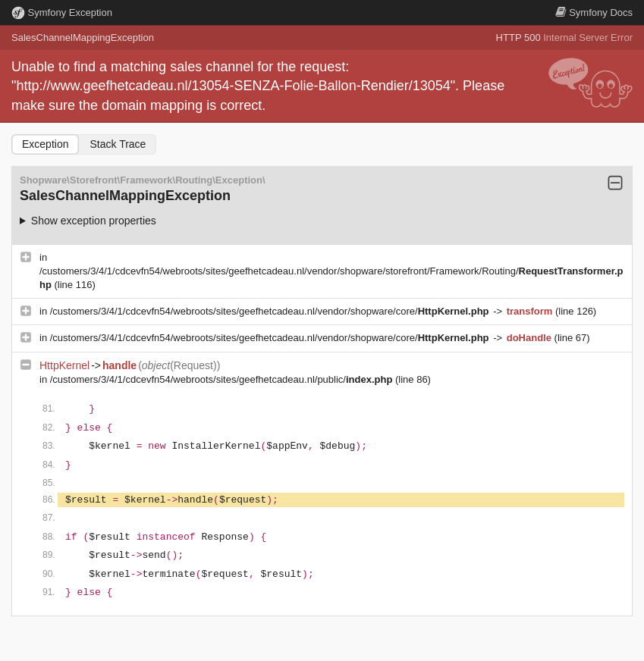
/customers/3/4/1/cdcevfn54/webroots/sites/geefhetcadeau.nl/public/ (223, 379)
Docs (594, 13)
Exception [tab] (45, 144)
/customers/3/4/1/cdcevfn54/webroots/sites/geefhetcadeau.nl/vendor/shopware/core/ (271, 311)
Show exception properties (94, 221)
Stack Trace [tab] (118, 144)
